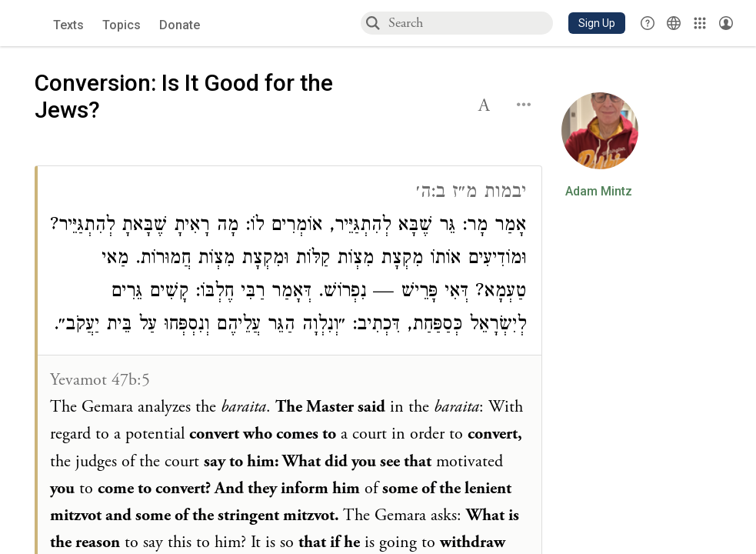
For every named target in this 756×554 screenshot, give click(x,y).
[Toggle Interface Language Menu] (674, 23)
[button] (597, 23)
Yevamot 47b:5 (100, 380)
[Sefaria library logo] (30, 23)
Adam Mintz (599, 192)
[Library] (700, 23)
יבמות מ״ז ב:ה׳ (471, 194)
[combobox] (470, 23)
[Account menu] (726, 23)
